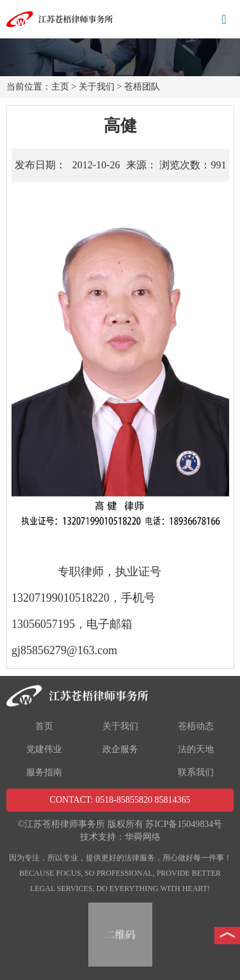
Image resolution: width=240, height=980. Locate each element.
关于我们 (97, 87)
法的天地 (196, 749)
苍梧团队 (142, 87)
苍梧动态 (196, 726)
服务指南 (44, 772)
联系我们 (196, 772)
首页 (44, 726)
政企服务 (120, 749)
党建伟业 (44, 749)
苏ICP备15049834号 (184, 824)
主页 (60, 87)
